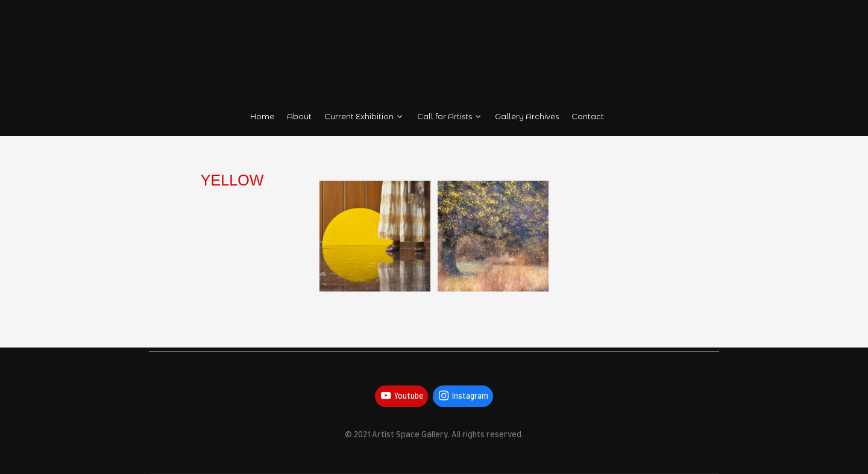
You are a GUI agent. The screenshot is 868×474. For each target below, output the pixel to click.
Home (262, 117)
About (299, 117)
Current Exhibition (364, 117)
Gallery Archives (527, 117)
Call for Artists (450, 117)
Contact (588, 117)
